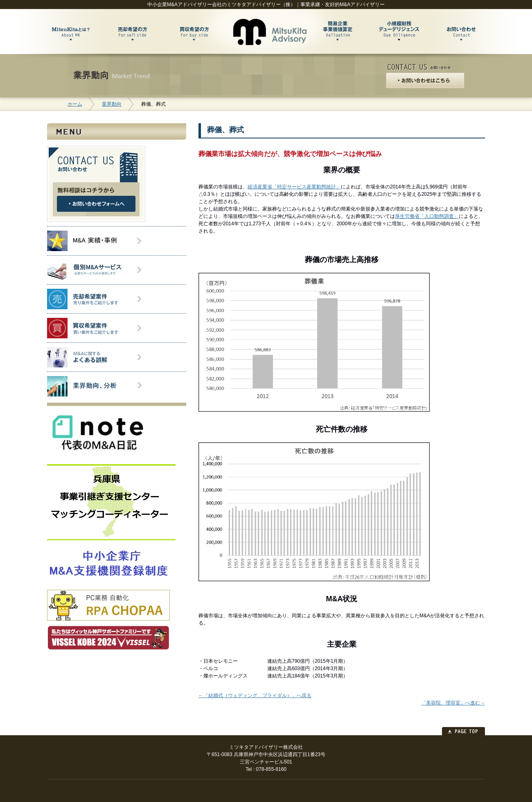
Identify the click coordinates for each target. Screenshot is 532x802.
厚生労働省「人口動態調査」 (427, 216)
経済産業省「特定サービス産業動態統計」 (294, 187)
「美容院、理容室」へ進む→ (453, 703)
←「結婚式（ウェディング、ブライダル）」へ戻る (255, 696)
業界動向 (112, 104)
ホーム (75, 104)
